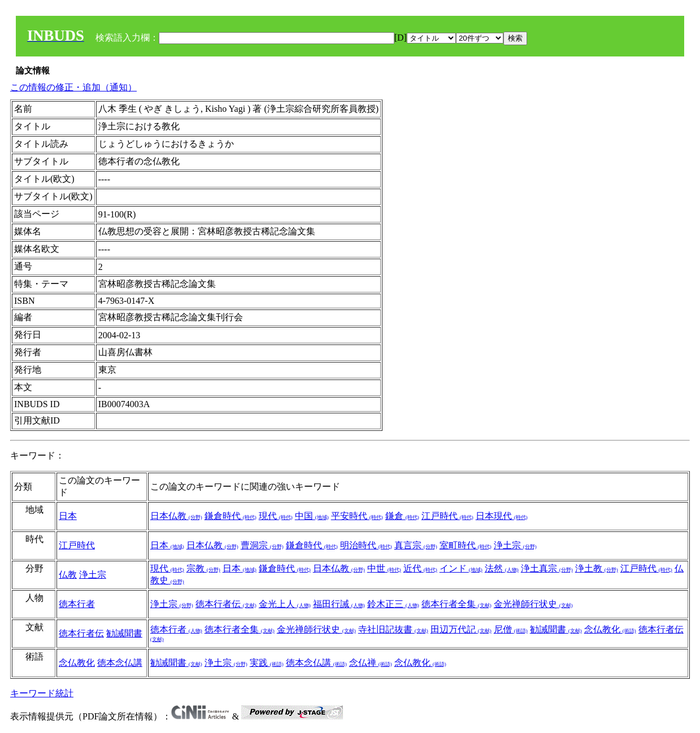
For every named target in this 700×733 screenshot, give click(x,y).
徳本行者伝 (226, 604)
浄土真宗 (547, 568)
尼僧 (511, 629)
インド (461, 568)
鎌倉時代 (231, 516)
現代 (276, 516)
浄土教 (597, 568)
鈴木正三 (393, 604)
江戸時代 (447, 516)
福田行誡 (339, 604)
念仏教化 (610, 629)
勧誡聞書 (124, 633)
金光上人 (285, 604)
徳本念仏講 (120, 663)
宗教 (203, 568)
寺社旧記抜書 (393, 629)
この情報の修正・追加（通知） (73, 87)
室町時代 (466, 545)
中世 (384, 568)
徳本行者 (77, 604)
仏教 (68, 575)
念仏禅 (371, 663)
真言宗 (416, 545)
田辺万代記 (461, 629)
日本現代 (502, 516)
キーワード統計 (42, 693)
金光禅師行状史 (533, 604)
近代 (420, 568)
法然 (502, 568)
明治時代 (366, 545)
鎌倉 (402, 516)
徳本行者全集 (456, 604)
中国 (312, 516)
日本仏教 (176, 516)
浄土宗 (515, 545)
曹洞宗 (262, 545)
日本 (68, 516)
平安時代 (357, 516)
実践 (267, 663)
